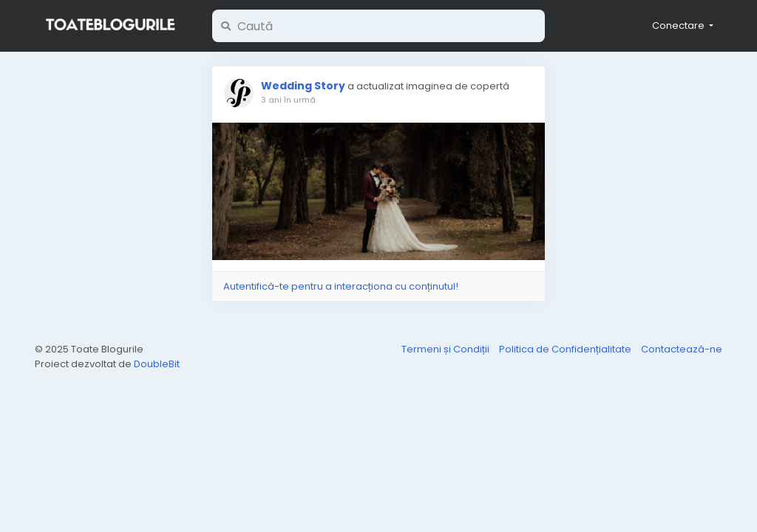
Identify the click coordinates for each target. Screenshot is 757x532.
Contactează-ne (682, 349)
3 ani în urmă (288, 100)
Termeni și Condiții (447, 349)
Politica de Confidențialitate (566, 349)
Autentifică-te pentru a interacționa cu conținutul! (341, 286)
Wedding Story (303, 86)
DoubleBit (157, 364)
